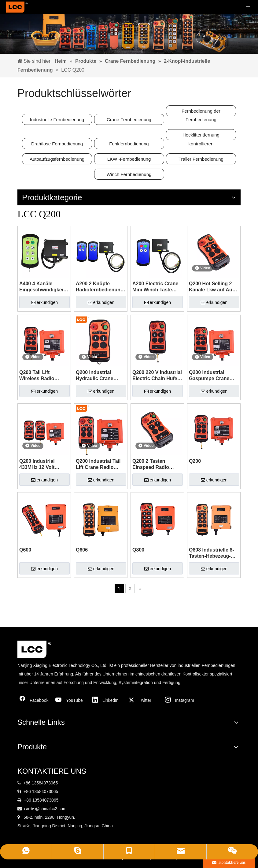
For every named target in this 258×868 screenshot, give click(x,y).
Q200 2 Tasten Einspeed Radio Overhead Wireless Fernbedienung (154, 464)
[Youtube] (71, 700)
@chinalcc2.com (51, 809)
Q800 (138, 550)
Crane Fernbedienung (129, 120)
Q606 (82, 550)
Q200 (195, 461)
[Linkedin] (107, 700)
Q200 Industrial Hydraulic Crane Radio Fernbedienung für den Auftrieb (97, 376)
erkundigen (44, 302)
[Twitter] (143, 700)
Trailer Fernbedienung (201, 159)
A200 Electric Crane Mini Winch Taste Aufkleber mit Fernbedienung (155, 287)
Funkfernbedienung (129, 144)
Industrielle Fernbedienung (57, 120)
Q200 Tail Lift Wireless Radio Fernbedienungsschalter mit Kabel (44, 376)
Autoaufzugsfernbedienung (57, 159)
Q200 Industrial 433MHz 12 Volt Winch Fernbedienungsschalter (44, 464)
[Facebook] (34, 700)
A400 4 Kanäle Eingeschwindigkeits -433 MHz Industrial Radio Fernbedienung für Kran (43, 287)
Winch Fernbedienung (129, 174)
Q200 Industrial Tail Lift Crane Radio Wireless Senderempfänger (98, 464)
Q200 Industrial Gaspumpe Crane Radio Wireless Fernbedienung (209, 376)
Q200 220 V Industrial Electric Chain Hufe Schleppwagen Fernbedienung (157, 376)
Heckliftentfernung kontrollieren (201, 136)
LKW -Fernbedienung (129, 159)
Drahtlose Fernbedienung (57, 144)
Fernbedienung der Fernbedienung (201, 112)
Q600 (25, 550)
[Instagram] (180, 700)
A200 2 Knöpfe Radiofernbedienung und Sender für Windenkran (100, 287)
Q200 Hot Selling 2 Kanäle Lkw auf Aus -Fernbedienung (213, 287)
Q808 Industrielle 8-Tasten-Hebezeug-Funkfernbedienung (212, 553)
